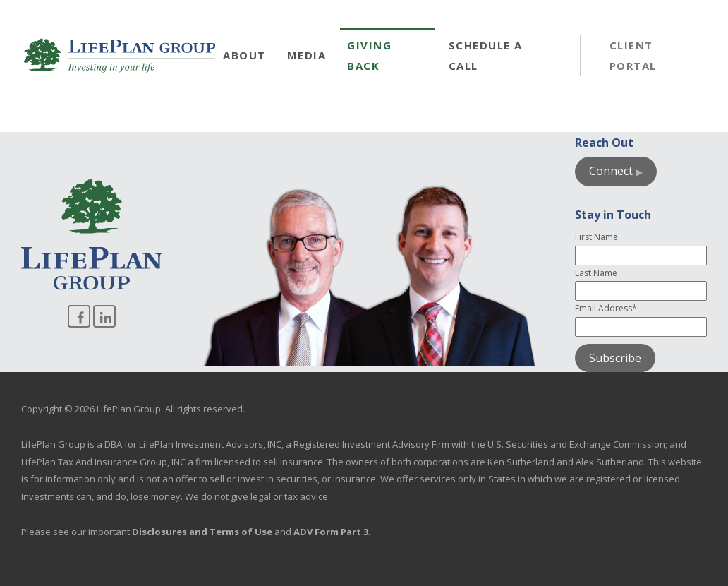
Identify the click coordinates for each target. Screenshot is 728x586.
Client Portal (633, 55)
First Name (596, 237)
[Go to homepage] (120, 55)
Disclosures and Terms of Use (202, 532)
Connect (611, 171)
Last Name (596, 273)
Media (307, 55)
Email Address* (606, 308)
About (244, 55)
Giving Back (369, 55)
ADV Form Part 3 (331, 532)
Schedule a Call (486, 55)
